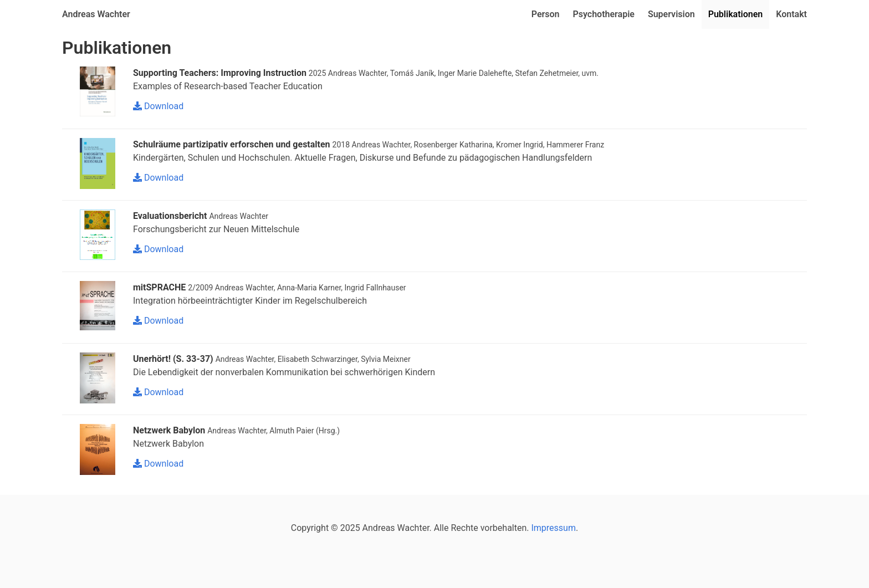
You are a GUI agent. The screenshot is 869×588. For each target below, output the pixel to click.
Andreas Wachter (96, 14)
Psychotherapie (603, 14)
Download (158, 106)
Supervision (671, 14)
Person (546, 14)
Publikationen (736, 14)
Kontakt (791, 14)
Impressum (553, 528)
